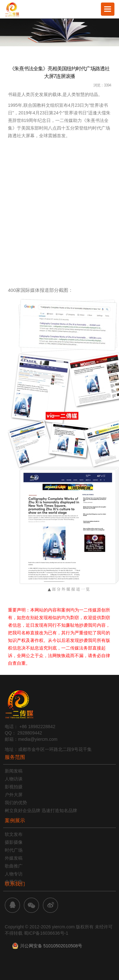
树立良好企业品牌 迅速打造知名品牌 (41, 810)
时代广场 (14, 850)
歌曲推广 (14, 866)
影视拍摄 (14, 787)
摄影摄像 (14, 842)
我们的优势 (16, 803)
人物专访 (14, 874)
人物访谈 (14, 779)
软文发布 (14, 834)
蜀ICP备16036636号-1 (46, 933)
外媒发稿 (14, 858)
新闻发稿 (14, 771)
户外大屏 (14, 795)
